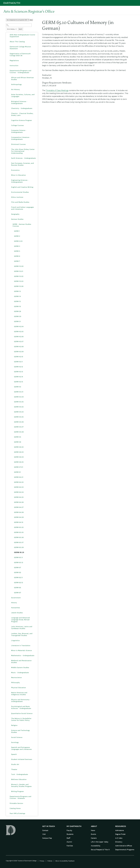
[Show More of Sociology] (10, 742)
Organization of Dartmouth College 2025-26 (20, 55)
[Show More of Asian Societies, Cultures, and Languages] (10, 95)
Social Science (17, 737)
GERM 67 (18, 568)
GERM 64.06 (19, 502)
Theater (14, 769)
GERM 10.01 (19, 271)
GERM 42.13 (19, 372)
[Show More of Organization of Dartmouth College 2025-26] (8, 54)
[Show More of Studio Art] (10, 764)
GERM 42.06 (19, 337)
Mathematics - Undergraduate (23, 656)
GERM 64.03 (19, 487)
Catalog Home (15, 808)
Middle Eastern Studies (20, 668)
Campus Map (47, 838)
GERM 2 (17, 236)
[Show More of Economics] (10, 170)
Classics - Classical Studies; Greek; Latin (22, 114)
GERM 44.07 (19, 427)
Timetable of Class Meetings (57, 90)
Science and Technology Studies (21, 731)
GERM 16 (17, 306)
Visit (44, 834)
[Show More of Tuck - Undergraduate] (10, 774)
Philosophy (16, 683)
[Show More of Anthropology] (10, 84)
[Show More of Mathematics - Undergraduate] (10, 656)
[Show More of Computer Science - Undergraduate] (10, 130)
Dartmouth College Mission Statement (20, 48)
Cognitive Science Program (22, 120)
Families (70, 846)
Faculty (69, 830)
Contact (45, 830)
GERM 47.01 (19, 467)
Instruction (14, 66)
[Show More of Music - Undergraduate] (10, 673)
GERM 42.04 (19, 327)
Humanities (16, 608)
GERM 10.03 (19, 281)
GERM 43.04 (19, 397)
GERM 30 (18, 316)
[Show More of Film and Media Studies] (10, 202)
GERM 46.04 (19, 457)
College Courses (17, 125)
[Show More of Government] (10, 598)
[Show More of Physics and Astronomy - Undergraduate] (10, 700)
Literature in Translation (21, 646)
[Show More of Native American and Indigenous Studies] (10, 693)
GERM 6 (17, 256)
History (14, 603)
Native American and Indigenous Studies (19, 694)
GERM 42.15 (19, 382)
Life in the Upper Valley (100, 842)
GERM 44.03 (19, 412)
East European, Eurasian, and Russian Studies (23, 164)
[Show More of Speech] (10, 754)
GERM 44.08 (19, 432)
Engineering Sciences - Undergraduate (20, 181)
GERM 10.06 (19, 286)
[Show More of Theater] (10, 769)
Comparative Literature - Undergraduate (21, 138)
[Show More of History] (10, 603)
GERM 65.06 (19, 537)
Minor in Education (19, 175)
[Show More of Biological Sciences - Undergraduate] (10, 102)
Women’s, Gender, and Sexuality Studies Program (21, 785)
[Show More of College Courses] (10, 125)
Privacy (42, 861)
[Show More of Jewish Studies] (10, 613)
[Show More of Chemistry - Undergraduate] (10, 108)
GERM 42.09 (19, 352)
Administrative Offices (124, 846)
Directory (119, 842)
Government (16, 598)
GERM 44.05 (19, 417)
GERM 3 (17, 246)
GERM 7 (17, 261)
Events (93, 834)
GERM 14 (17, 296)
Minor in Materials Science (21, 650)
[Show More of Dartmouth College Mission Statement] (8, 47)
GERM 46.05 (19, 462)
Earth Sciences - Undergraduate (23, 158)
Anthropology (16, 84)
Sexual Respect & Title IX (100, 850)
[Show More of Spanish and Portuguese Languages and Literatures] (10, 747)
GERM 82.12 (19, 583)
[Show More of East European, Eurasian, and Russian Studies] (10, 163)
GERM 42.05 (19, 332)
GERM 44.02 (19, 407)
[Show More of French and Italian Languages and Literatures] (10, 207)
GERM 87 (18, 593)
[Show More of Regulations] (8, 61)
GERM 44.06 (19, 422)
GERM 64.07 (19, 507)
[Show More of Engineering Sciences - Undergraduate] (10, 180)
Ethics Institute (17, 197)
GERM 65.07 (19, 542)
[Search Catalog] (19, 25)
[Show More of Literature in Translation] (10, 646)
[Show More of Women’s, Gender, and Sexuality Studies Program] (10, 784)
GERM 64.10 (19, 522)
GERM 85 (18, 588)
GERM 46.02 (19, 447)
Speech (14, 754)
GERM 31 (17, 321)
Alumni (69, 842)
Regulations (14, 60)
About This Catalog (17, 42)
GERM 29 (18, 311)
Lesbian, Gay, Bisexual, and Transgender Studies (22, 634)
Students (70, 834)
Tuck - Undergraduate (20, 774)
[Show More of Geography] (10, 214)
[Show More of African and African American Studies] (10, 78)
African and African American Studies (23, 79)
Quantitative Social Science (22, 713)
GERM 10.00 (19, 266)
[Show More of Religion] (10, 725)
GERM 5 (17, 251)
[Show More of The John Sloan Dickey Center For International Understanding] (10, 149)
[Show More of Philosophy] (10, 683)
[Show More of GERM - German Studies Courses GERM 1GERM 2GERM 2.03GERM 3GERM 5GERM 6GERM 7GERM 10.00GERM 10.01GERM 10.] (11, 224)
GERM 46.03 (19, 452)
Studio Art (15, 764)
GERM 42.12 (19, 367)
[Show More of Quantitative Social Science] (10, 713)
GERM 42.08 (19, 347)
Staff (68, 838)
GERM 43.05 (19, 402)
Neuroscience (16, 677)
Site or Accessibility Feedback (65, 861)
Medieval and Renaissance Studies (21, 662)
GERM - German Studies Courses (22, 225)
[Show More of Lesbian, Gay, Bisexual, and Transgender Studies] (10, 634)
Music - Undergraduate (20, 673)
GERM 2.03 (18, 241)
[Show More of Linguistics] (10, 641)
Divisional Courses (18, 144)
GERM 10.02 (19, 276)
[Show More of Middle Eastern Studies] (10, 668)
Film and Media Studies (20, 202)
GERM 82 (18, 572)
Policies (50, 861)
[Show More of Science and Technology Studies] (10, 730)
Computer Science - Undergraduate (19, 131)
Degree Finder (120, 834)
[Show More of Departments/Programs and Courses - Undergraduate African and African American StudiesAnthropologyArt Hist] (8, 71)
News (93, 830)
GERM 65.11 (18, 557)
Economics (15, 170)
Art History (16, 89)
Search (20, 29)
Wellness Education (19, 779)
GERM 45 (18, 437)
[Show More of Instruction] (8, 66)
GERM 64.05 (19, 497)
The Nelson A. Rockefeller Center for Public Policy (21, 719)
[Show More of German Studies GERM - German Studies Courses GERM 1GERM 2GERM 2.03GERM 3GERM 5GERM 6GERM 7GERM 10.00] (10, 219)
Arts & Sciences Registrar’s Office (29, 11)
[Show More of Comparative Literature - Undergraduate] (10, 137)
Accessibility (96, 846)
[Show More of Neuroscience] (10, 678)
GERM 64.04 (19, 492)
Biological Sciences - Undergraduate (19, 102)
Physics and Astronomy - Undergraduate (21, 701)
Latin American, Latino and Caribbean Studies (22, 628)
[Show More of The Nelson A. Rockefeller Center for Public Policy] (10, 719)
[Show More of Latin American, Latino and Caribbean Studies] (10, 627)
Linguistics (15, 640)
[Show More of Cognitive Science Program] (10, 120)
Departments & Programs (125, 850)
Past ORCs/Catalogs (17, 813)
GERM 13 (17, 291)
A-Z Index (119, 838)
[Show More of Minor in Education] (10, 175)
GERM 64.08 (19, 512)
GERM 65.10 (19, 552)
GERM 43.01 (19, 392)
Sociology (15, 742)
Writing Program (17, 791)
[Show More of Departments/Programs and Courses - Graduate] (8, 797)
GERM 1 (17, 231)
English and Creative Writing (22, 187)
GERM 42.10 (19, 357)
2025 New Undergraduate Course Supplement (22, 36)
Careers (94, 838)
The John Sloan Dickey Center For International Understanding (23, 151)
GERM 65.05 (19, 532)
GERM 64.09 (19, 517)
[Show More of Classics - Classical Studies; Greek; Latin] (10, 113)
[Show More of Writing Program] (10, 791)
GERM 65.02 (19, 527)
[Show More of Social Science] (10, 737)
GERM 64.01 (19, 477)
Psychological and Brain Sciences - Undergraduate (21, 707)
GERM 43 (18, 387)
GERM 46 (18, 442)
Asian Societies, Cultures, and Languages (23, 95)
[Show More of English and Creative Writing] (10, 187)
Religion (14, 725)
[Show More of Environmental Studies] (10, 192)
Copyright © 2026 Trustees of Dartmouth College (21, 861)
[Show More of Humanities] (10, 608)
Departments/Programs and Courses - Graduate (20, 797)
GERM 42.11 (18, 362)
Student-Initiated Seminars (22, 759)
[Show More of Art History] (10, 90)
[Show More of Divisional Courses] (10, 144)
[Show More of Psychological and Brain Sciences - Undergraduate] (10, 707)
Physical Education (19, 688)
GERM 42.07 (19, 342)
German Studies (17, 219)
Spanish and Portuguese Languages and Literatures (21, 748)
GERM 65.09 (19, 547)
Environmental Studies (20, 192)
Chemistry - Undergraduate (22, 108)
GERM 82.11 (18, 578)
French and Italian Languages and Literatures (23, 208)
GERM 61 (17, 472)
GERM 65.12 (19, 563)
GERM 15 (17, 301)
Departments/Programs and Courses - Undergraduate (20, 72)
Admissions (119, 830)
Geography (15, 214)
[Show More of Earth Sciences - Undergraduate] (10, 158)
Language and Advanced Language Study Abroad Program (20, 620)
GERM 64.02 (19, 482)
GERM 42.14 (19, 377)
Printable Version (16, 803)
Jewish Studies (17, 613)
